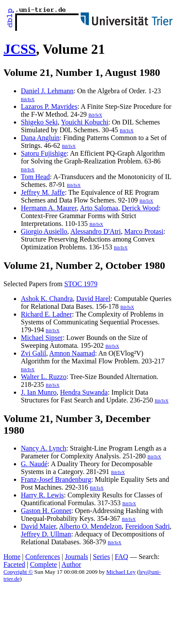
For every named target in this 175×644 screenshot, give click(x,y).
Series (101, 557)
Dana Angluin (40, 138)
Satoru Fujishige (44, 153)
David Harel (94, 299)
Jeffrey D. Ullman (46, 534)
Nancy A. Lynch (43, 448)
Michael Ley (121, 572)
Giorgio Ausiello (44, 231)
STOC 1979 (81, 284)
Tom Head (35, 177)
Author (71, 564)
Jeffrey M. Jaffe (43, 192)
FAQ (121, 557)
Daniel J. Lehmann (47, 91)
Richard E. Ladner (46, 314)
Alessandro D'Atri (96, 231)
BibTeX (28, 100)
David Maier (38, 526)
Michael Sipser (42, 338)
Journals (76, 557)
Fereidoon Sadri (147, 526)
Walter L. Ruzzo (44, 377)
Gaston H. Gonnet (46, 511)
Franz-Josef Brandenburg (56, 479)
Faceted (14, 564)
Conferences (43, 557)
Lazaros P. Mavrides (49, 106)
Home (12, 557)
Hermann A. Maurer (49, 208)
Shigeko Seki (39, 122)
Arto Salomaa (99, 208)
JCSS (20, 49)
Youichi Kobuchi (84, 122)
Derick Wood (140, 208)
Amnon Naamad (72, 353)
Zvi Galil (33, 353)
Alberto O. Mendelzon (90, 526)
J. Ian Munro (39, 392)
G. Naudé (34, 464)
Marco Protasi (144, 231)
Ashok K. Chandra (47, 299)
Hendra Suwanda (84, 392)
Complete (43, 564)
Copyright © (18, 572)
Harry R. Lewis (42, 495)
